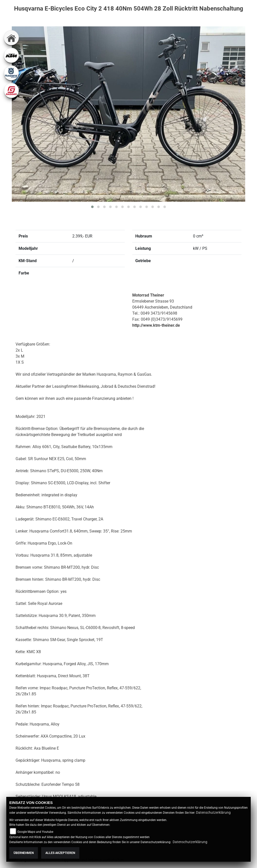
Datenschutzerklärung (213, 812)
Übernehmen (24, 853)
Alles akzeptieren (60, 853)
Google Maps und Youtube (35, 832)
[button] (92, 207)
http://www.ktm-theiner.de (156, 325)
